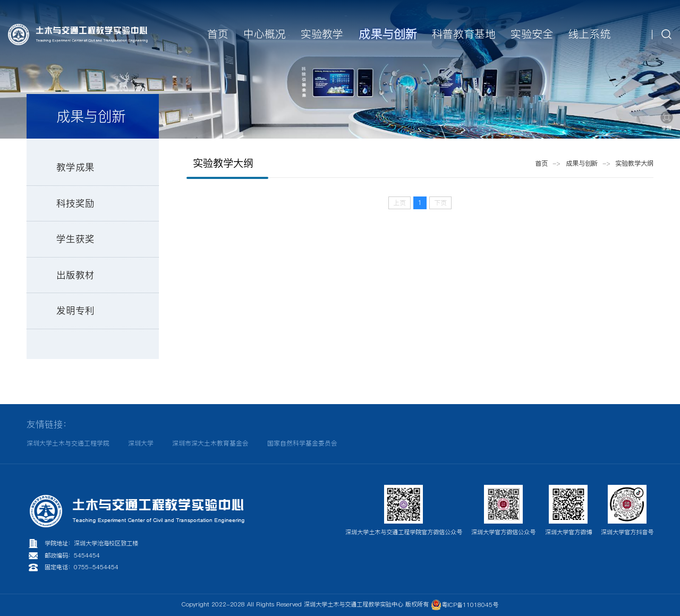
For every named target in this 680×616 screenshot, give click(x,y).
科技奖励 (75, 203)
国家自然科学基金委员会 (302, 443)
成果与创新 (582, 163)
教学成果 (75, 167)
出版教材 (75, 275)
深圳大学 (141, 443)
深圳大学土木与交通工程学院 (68, 443)
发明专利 (75, 310)
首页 (541, 163)
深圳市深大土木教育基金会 (210, 443)
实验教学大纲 (634, 163)
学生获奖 (75, 239)
